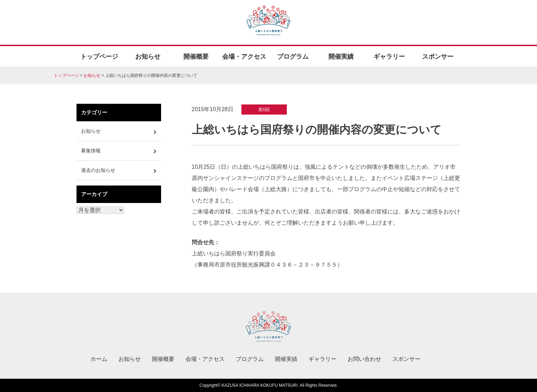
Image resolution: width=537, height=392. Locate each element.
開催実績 (341, 57)
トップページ (99, 57)
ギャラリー (389, 57)
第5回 (264, 110)
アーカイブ (94, 194)
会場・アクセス (244, 57)
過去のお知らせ (98, 170)
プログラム (293, 57)
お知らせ (148, 57)
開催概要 (196, 57)
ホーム (99, 359)
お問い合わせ (364, 359)
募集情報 (91, 151)
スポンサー (438, 57)
